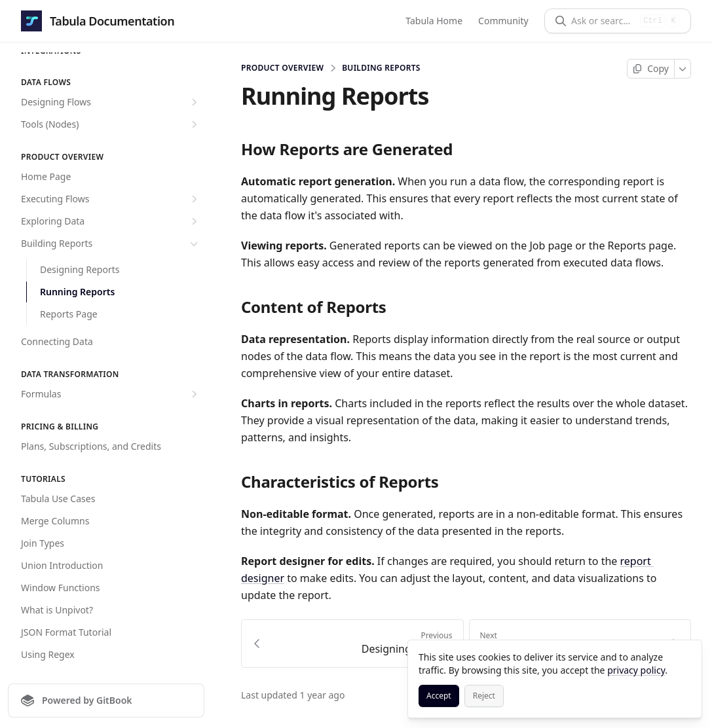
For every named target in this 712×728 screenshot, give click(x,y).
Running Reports (77, 292)
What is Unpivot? (57, 610)
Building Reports (111, 244)
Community (503, 21)
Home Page (46, 176)
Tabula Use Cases (58, 499)
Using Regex (48, 654)
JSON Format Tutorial (66, 632)
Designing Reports (80, 269)
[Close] (686, 656)
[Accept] (439, 696)
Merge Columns (55, 521)
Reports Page (69, 314)
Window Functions (61, 588)
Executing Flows (111, 199)
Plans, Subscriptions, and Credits (91, 446)
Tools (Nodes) (111, 124)
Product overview (282, 68)
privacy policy (636, 670)
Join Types (43, 543)
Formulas (111, 394)
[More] (683, 69)
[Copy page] (651, 69)
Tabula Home (435, 21)
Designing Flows (111, 102)
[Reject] (484, 696)
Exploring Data (111, 221)
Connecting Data (57, 341)
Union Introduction (62, 565)
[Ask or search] (603, 21)
